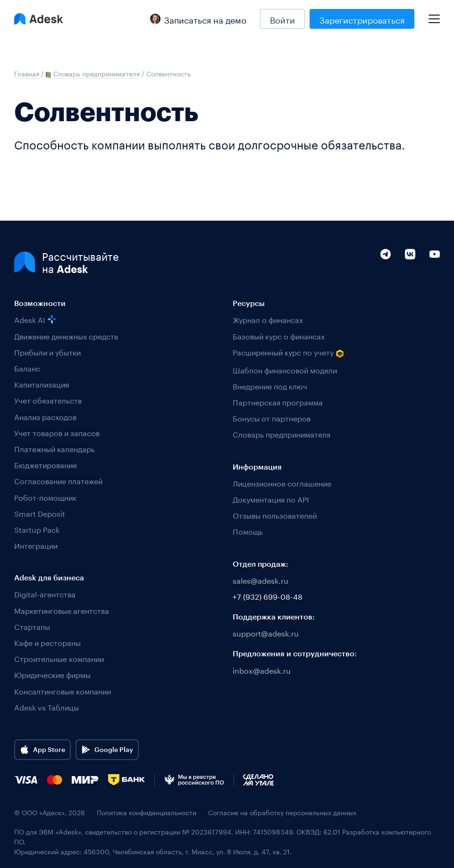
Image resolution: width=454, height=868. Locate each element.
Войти (282, 19)
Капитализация (42, 384)
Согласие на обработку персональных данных (282, 812)
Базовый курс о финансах (279, 335)
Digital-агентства (45, 593)
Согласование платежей (58, 480)
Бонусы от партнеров (272, 417)
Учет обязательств (48, 400)
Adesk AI (35, 319)
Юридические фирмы (52, 674)
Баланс (27, 368)
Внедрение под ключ (270, 385)
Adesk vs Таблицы (46, 707)
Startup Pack (37, 529)
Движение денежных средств (66, 335)
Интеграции (36, 545)
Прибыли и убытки (47, 351)
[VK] (410, 274)
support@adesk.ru (266, 632)
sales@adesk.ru (261, 580)
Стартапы (32, 626)
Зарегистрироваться (362, 19)
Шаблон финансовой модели (285, 369)
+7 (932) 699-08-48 (268, 596)
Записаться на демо (198, 19)
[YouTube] (435, 274)
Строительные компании (59, 658)
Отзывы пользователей (275, 515)
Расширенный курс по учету (288, 352)
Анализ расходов (45, 416)
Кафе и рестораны (47, 642)
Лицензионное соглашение (282, 483)
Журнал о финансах (268, 319)
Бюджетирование (46, 464)
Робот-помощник (45, 497)
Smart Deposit (40, 513)
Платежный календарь (55, 448)
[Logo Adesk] (39, 19)
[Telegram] (386, 274)
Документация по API (271, 499)
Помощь (248, 531)
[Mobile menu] (434, 15)
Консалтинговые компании (63, 690)
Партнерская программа (278, 401)
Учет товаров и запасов (57, 432)
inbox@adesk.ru (262, 670)
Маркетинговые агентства (62, 610)
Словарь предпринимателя (282, 434)
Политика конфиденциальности (147, 812)
